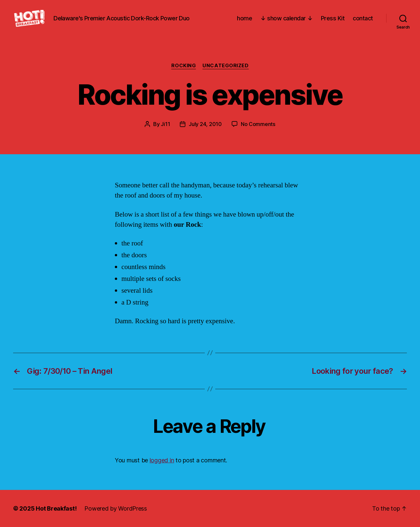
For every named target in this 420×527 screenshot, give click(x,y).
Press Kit (333, 18)
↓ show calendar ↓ (286, 18)
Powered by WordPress (116, 508)
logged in (162, 460)
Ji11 (165, 124)
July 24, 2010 (205, 124)
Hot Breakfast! (56, 508)
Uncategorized (225, 66)
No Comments (258, 124)
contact (363, 18)
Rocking (184, 66)
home (244, 18)
